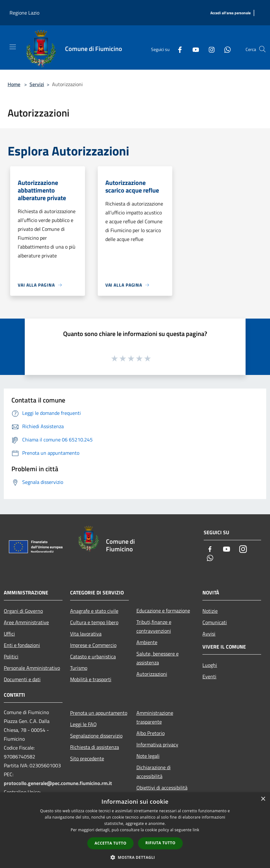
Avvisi (209, 634)
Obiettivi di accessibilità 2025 (162, 792)
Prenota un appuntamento (99, 713)
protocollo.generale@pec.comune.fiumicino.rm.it (58, 783)
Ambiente (147, 642)
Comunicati (215, 622)
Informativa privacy (157, 744)
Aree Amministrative (26, 622)
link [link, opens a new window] (196, 830)
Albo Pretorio (151, 733)
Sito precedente (87, 758)
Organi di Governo (23, 611)
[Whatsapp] (225, 49)
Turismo (79, 668)
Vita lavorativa (86, 634)
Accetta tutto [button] (110, 843)
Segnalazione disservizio (96, 736)
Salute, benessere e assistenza (158, 658)
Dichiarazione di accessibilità (154, 772)
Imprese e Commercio (93, 645)
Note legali (148, 756)
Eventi (209, 676)
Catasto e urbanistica (93, 656)
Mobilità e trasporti (91, 679)
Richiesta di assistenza (95, 747)
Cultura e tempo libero (94, 622)
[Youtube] (193, 49)
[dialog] (135, 830)
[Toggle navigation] (13, 47)
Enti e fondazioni (22, 645)
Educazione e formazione (163, 611)
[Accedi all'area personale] (230, 13)
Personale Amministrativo (32, 668)
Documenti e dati (22, 679)
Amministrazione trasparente (155, 717)
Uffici (9, 634)
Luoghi (210, 665)
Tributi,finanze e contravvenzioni (154, 626)
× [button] (263, 799)
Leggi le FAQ (83, 724)
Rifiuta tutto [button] (160, 843)
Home (14, 84)
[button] (135, 857)
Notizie (210, 611)
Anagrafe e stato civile (94, 611)
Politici (11, 656)
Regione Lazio (24, 13)
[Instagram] (209, 49)
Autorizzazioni (152, 674)
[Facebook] (177, 49)
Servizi (37, 84)
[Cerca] (262, 49)
